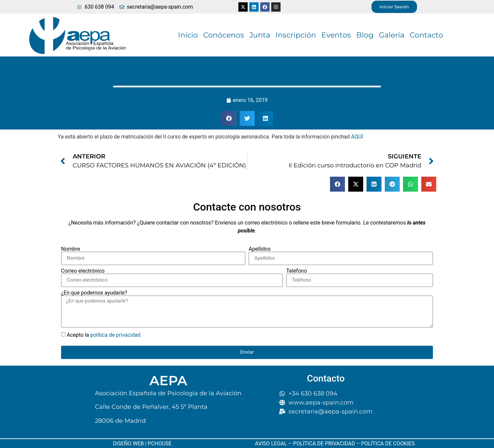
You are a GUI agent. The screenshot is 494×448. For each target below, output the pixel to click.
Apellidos (260, 249)
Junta (260, 35)
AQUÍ (357, 137)
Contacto (426, 35)
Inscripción (296, 35)
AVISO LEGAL (271, 444)
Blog (365, 35)
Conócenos (224, 35)
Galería (392, 35)
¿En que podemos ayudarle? (94, 293)
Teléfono (296, 271)
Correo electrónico (83, 271)
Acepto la (104, 335)
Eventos (336, 35)
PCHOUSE (160, 444)
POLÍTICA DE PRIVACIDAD (324, 444)
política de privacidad (115, 335)
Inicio (188, 35)
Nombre (71, 249)
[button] (229, 118)
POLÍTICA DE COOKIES (387, 444)
